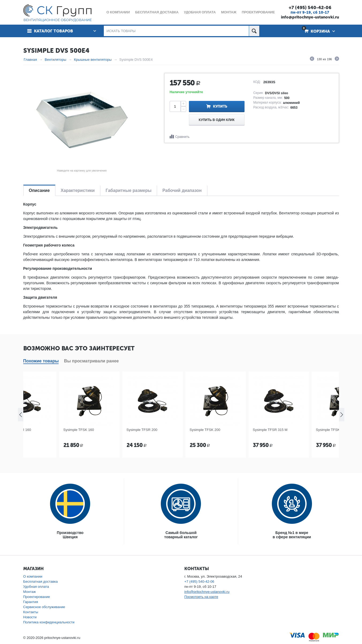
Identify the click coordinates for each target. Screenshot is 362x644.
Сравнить (182, 137)
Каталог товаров (54, 31)
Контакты (31, 612)
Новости (30, 617)
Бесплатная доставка (41, 582)
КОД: (257, 82)
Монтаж (30, 592)
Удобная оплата (36, 587)
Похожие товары (41, 361)
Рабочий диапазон (182, 190)
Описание (39, 190)
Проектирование (37, 597)
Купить (220, 106)
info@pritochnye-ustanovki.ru (310, 17)
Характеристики (78, 190)
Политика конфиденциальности (49, 622)
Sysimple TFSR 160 (44, 430)
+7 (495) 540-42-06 (310, 7)
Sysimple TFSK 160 (107, 430)
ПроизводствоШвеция (70, 535)
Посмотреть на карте (201, 597)
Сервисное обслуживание (44, 607)
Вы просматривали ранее (91, 361)
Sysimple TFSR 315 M (299, 430)
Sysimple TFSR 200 (171, 430)
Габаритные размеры (129, 190)
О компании (33, 576)
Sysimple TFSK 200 (234, 430)
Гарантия (31, 602)
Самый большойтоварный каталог (181, 535)
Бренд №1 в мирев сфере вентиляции (292, 535)
